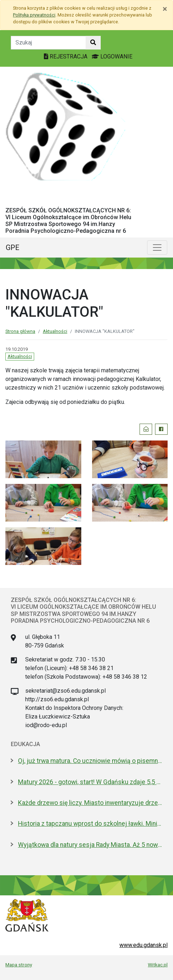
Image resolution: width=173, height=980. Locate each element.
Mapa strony (19, 965)
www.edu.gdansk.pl (144, 945)
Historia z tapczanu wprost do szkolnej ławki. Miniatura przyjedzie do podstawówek (90, 824)
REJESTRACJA (66, 56)
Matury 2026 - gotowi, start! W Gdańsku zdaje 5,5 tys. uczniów (90, 782)
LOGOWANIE (112, 56)
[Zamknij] (165, 9)
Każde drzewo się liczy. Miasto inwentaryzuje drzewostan (90, 803)
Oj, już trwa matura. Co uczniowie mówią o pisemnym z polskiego (90, 761)
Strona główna (20, 331)
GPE (13, 248)
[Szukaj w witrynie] (93, 43)
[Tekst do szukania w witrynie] (48, 43)
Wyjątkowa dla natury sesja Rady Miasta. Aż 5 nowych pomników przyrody (90, 845)
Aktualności (55, 331)
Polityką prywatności (34, 15)
